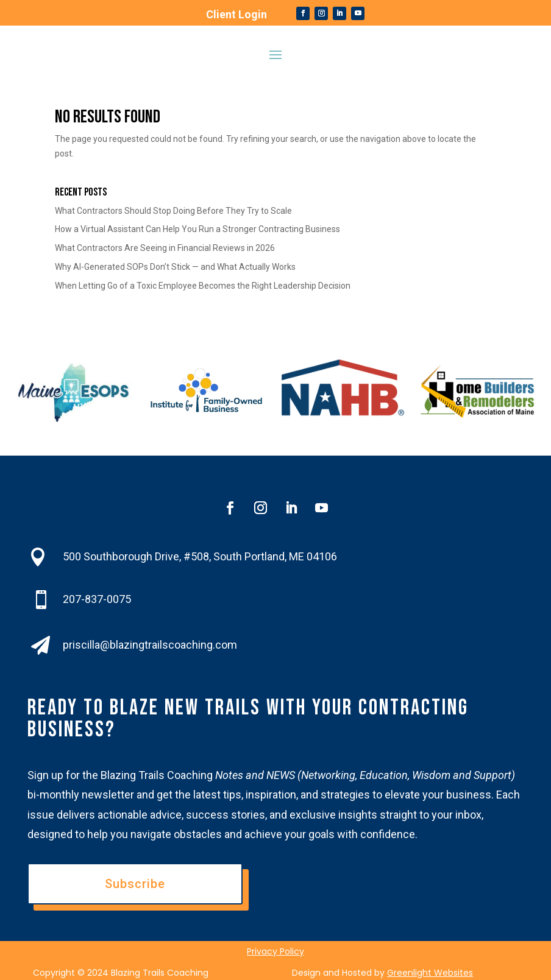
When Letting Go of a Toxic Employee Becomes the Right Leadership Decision (203, 286)
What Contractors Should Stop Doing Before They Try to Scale (173, 211)
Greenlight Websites (430, 973)
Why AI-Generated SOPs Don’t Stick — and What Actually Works (175, 267)
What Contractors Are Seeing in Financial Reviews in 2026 (165, 248)
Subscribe (135, 884)
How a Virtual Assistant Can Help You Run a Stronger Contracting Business (197, 229)
